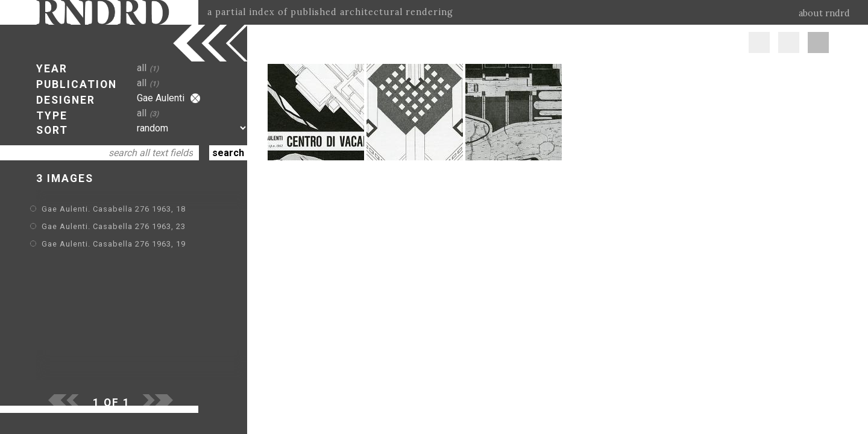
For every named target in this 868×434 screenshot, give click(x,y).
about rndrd (824, 13)
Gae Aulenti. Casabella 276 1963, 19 (114, 244)
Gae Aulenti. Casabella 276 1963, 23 (114, 226)
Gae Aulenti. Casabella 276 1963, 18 (114, 209)
